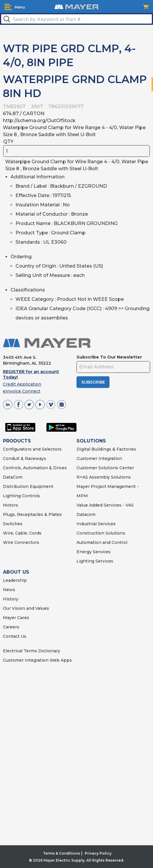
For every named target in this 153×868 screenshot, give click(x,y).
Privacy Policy (98, 853)
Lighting (12, 496)
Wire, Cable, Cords (22, 533)
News (9, 590)
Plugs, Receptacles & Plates (32, 514)
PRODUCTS (17, 441)
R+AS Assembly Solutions (104, 477)
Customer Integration (99, 458)
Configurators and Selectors (32, 449)
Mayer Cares (16, 618)
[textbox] (76, 19)
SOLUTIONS (91, 441)
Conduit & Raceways (25, 458)
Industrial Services (96, 524)
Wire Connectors (21, 542)
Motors (11, 505)
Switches (13, 524)
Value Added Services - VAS (105, 505)
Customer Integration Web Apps (37, 660)
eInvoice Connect (22, 391)
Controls (30, 496)
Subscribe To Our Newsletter (109, 357)
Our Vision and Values (26, 608)
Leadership (15, 580)
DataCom (13, 477)
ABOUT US (16, 572)
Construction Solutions (101, 533)
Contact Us (15, 636)
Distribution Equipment (28, 486)
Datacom (86, 514)
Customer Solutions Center (105, 468)
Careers (11, 627)
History (11, 599)
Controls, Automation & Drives (35, 468)
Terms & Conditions (61, 853)
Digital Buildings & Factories (106, 449)
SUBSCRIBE (93, 382)
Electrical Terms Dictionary (32, 651)
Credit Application (22, 384)
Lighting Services (95, 561)
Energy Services (94, 552)
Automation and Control (102, 542)
